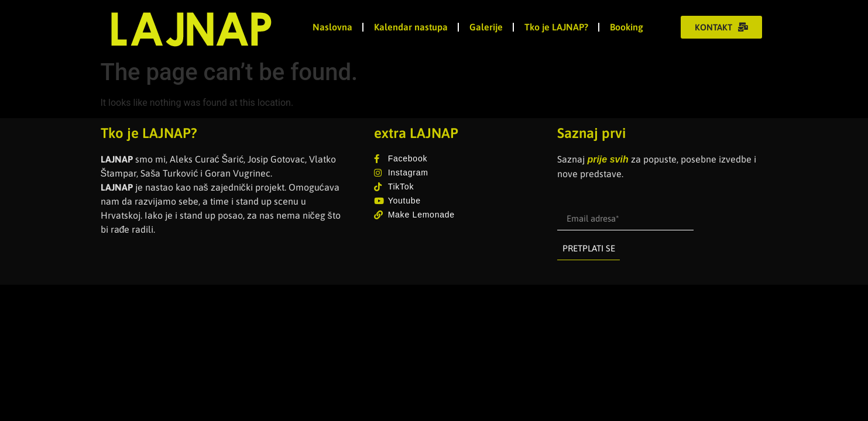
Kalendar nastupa (411, 27)
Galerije (486, 27)
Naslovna (332, 27)
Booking (627, 27)
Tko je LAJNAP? (556, 27)
